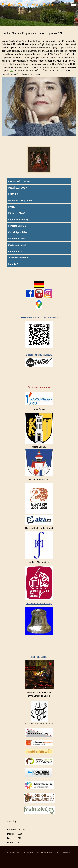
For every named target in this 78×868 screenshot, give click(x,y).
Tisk (38, 852)
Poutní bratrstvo (17, 251)
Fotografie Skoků (17, 239)
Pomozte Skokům (17, 226)
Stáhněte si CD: (39, 657)
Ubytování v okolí (17, 245)
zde (11, 71)
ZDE (19, 74)
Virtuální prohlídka (18, 232)
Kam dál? (13, 264)
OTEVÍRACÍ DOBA (18, 188)
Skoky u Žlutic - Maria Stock (28, 5)
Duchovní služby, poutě (20, 200)
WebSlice (31, 852)
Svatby (12, 207)
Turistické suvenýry (18, 258)
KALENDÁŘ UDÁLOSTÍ (20, 181)
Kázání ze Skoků (17, 213)
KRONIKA (13, 194)
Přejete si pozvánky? (19, 220)
